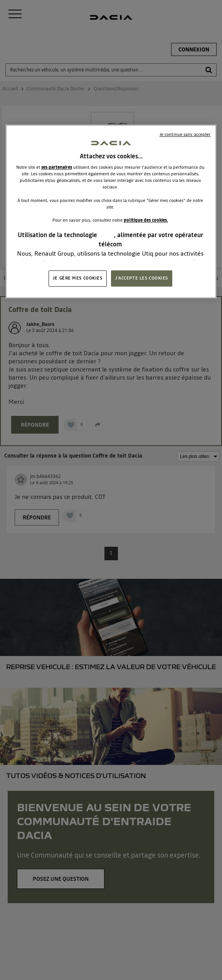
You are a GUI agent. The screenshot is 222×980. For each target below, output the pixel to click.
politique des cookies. (146, 220)
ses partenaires (57, 168)
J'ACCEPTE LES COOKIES (142, 278)
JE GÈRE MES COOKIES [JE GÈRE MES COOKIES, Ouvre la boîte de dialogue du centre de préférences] (78, 278)
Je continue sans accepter (185, 134)
